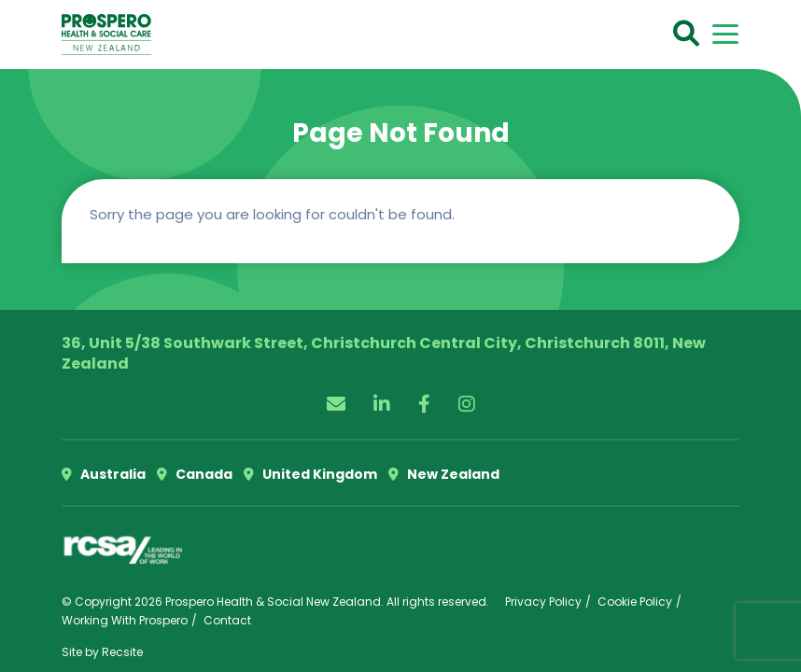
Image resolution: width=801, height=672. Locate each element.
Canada (195, 474)
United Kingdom (310, 474)
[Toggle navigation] (725, 34)
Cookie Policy (635, 602)
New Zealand (444, 474)
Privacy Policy (543, 602)
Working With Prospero (125, 620)
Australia (104, 474)
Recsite (122, 652)
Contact (227, 620)
